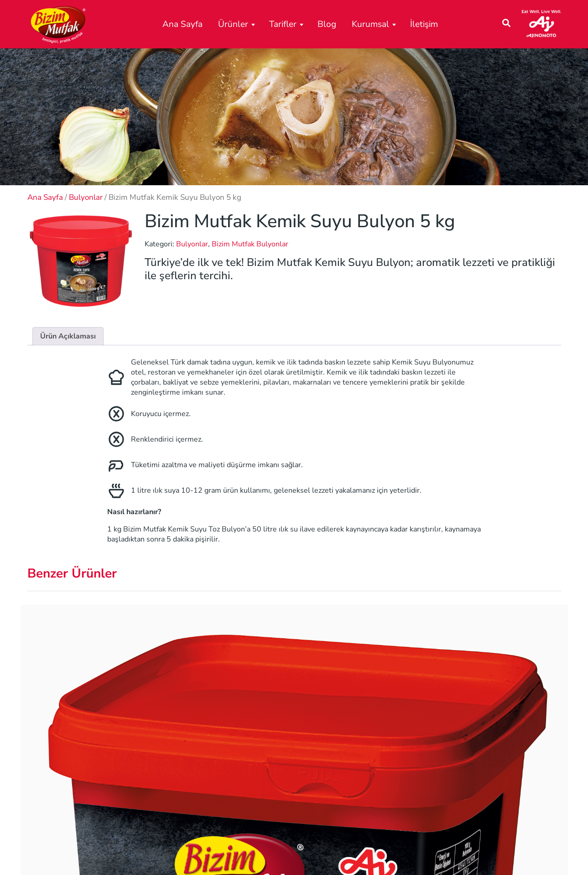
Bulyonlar (86, 197)
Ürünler (233, 24)
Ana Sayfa (182, 24)
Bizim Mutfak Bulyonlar (250, 244)
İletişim (424, 24)
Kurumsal (370, 24)
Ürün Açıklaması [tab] (68, 336)
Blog (327, 24)
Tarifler (283, 24)
